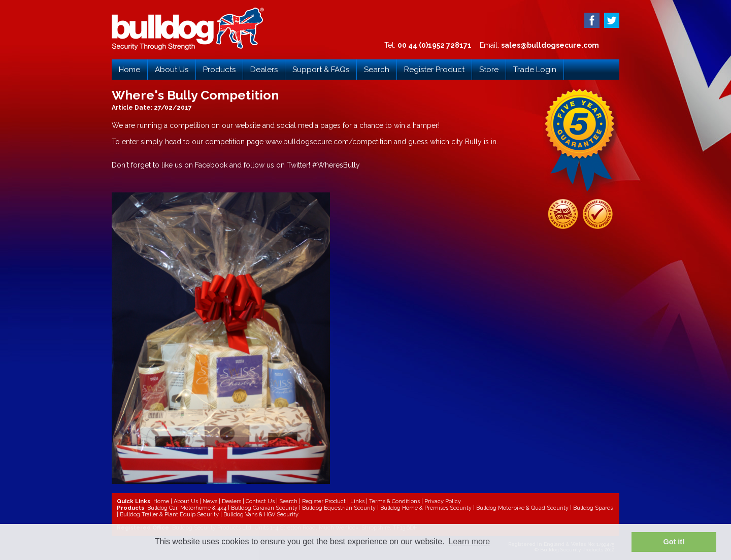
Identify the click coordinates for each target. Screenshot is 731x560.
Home (129, 70)
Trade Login (535, 70)
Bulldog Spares (593, 508)
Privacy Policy (443, 501)
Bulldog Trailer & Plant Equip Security (169, 515)
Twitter (298, 165)
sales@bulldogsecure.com (550, 45)
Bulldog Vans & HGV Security (261, 515)
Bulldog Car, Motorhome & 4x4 (187, 508)
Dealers (264, 70)
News (210, 501)
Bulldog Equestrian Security (339, 508)
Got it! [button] (674, 542)
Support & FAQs (321, 70)
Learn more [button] (469, 541)
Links (357, 501)
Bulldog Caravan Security (264, 508)
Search (377, 70)
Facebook (212, 165)
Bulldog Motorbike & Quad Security (522, 508)
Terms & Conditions (394, 501)
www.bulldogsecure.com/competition (329, 142)
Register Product (434, 70)
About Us (172, 70)
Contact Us (260, 501)
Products (219, 70)
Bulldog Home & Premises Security (426, 508)
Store (489, 70)
